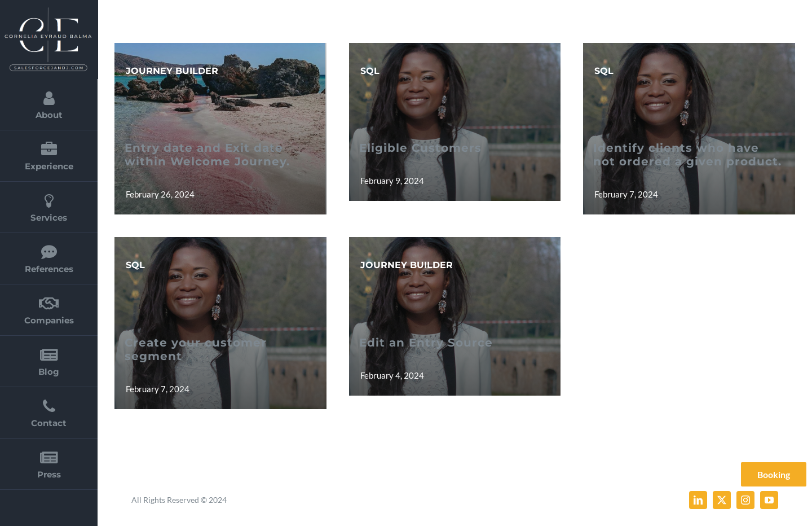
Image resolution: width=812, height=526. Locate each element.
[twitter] (722, 500)
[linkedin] (698, 500)
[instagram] (745, 500)
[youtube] (769, 500)
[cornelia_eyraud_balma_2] (48, 10)
